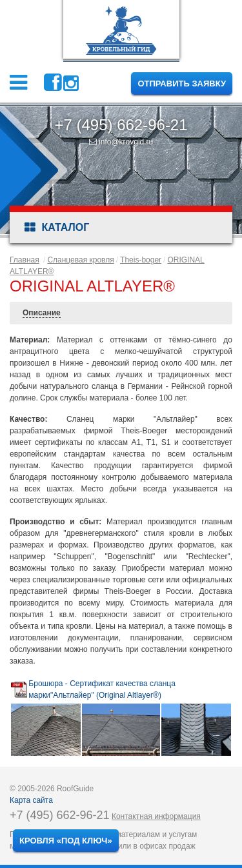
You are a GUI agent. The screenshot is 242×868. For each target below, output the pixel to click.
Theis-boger (141, 260)
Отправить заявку (182, 84)
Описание (42, 313)
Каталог (57, 228)
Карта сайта (31, 800)
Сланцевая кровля (80, 260)
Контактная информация (156, 816)
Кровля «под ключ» (66, 841)
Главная (25, 260)
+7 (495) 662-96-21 (121, 125)
